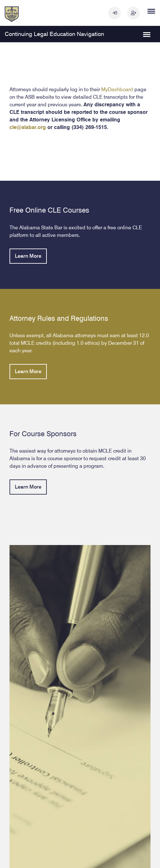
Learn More (28, 256)
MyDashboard (117, 89)
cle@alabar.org (28, 127)
